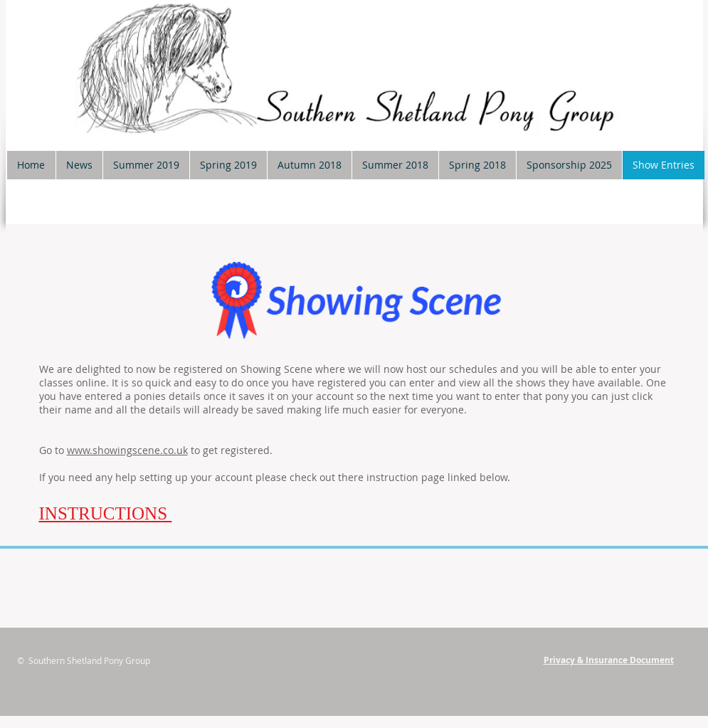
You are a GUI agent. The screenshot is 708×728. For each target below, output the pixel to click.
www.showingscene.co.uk (127, 450)
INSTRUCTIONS (106, 513)
